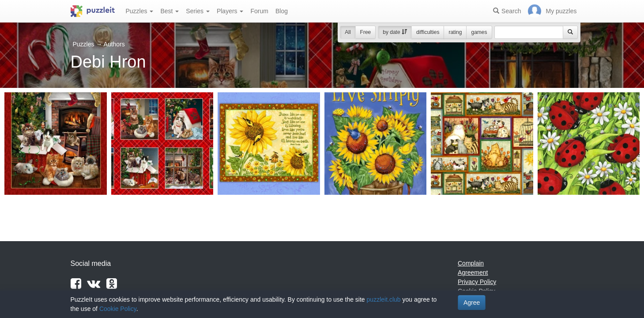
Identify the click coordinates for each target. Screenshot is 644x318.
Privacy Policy (477, 282)
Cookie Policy (118, 309)
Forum (259, 11)
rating (455, 32)
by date (395, 32)
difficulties (428, 32)
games (479, 32)
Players (230, 11)
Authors (114, 44)
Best (169, 11)
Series (198, 11)
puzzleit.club (384, 299)
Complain (471, 263)
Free (366, 32)
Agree (472, 303)
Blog (282, 11)
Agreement (473, 273)
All (348, 32)
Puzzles (140, 11)
